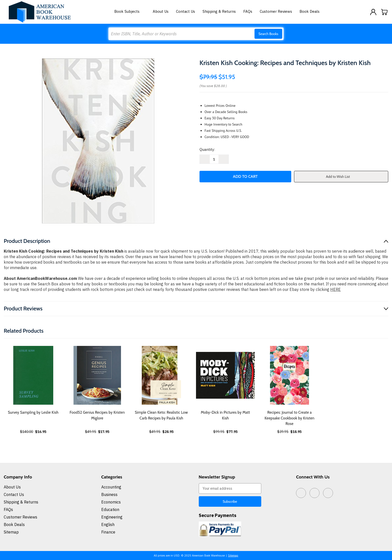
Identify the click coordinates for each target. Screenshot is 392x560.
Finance (108, 532)
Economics (111, 502)
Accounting (111, 487)
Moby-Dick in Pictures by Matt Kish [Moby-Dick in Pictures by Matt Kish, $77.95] (225, 415)
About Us (161, 11)
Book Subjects (130, 11)
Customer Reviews (276, 11)
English (108, 524)
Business (109, 494)
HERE (335, 289)
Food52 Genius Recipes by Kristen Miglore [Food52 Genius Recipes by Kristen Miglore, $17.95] (97, 415)
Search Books (268, 34)
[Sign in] (373, 12)
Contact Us (185, 11)
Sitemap (11, 532)
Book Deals (309, 11)
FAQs (248, 11)
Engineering (112, 517)
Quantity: (207, 149)
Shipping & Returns (219, 11)
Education (110, 509)
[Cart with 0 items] (384, 12)
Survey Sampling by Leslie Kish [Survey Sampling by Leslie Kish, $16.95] (33, 412)
